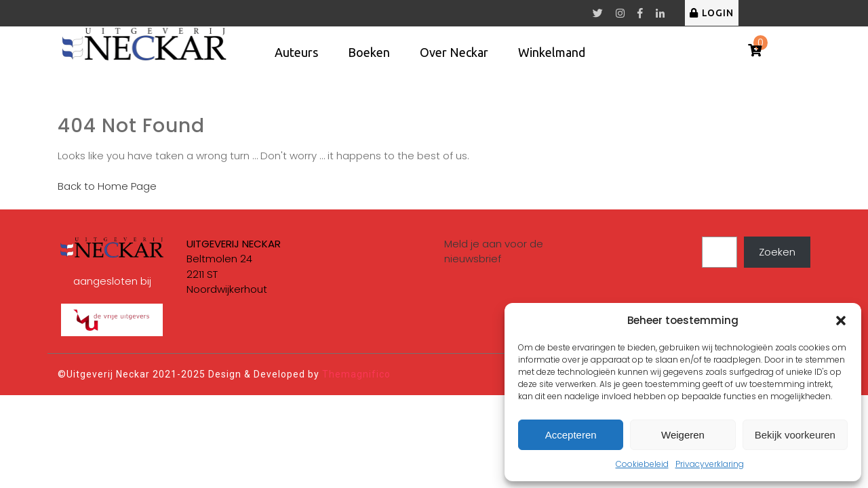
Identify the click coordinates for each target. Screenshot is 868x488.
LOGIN (712, 13)
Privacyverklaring (710, 464)
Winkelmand (552, 52)
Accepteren (571, 435)
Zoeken (777, 252)
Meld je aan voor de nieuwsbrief (494, 251)
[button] (841, 321)
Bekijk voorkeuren (795, 435)
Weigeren (683, 435)
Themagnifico (355, 374)
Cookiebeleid (642, 464)
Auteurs (296, 52)
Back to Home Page (107, 186)
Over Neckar (454, 52)
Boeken (369, 52)
